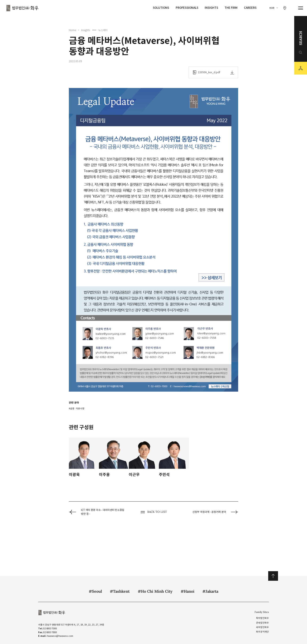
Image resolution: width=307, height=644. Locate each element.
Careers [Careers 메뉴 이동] (250, 8)
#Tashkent (120, 591)
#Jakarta (210, 591)
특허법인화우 (262, 618)
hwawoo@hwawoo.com (60, 636)
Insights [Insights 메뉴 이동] (211, 8)
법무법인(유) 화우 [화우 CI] (22, 8)
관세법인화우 (262, 623)
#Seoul (95, 591)
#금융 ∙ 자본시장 (77, 409)
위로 (273, 576)
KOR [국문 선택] (272, 8)
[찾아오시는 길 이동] (285, 8)
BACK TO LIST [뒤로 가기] (153, 512)
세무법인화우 (262, 627)
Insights (86, 30)
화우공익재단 (262, 632)
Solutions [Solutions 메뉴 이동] (161, 8)
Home (72, 30)
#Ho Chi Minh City (155, 591)
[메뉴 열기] (301, 8)
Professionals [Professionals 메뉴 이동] (187, 8)
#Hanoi (188, 591)
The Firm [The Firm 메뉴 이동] (231, 8)
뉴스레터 (103, 30)
